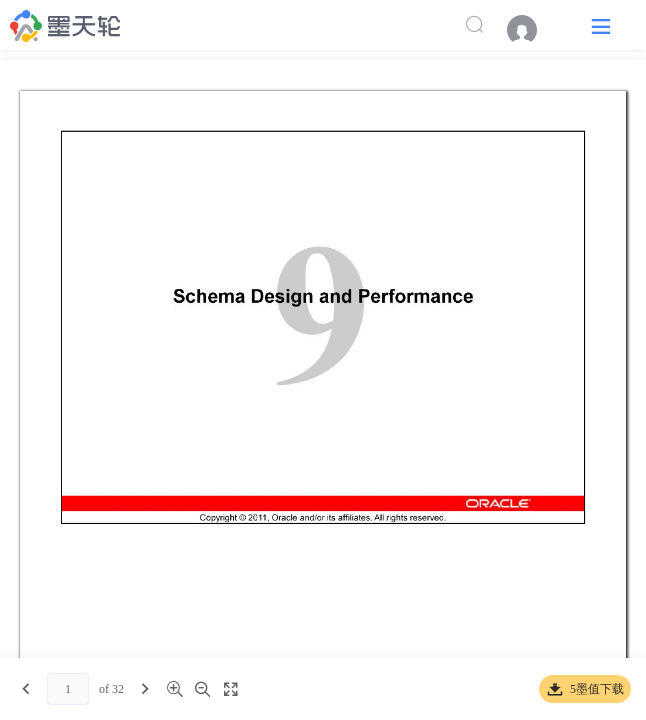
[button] (601, 25)
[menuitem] (532, 30)
